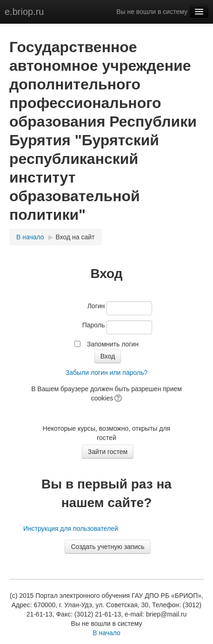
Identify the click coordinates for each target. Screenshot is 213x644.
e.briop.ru (24, 12)
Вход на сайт (75, 237)
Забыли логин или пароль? (106, 373)
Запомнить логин (113, 344)
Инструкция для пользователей (71, 529)
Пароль (94, 325)
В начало (30, 237)
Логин (96, 306)
